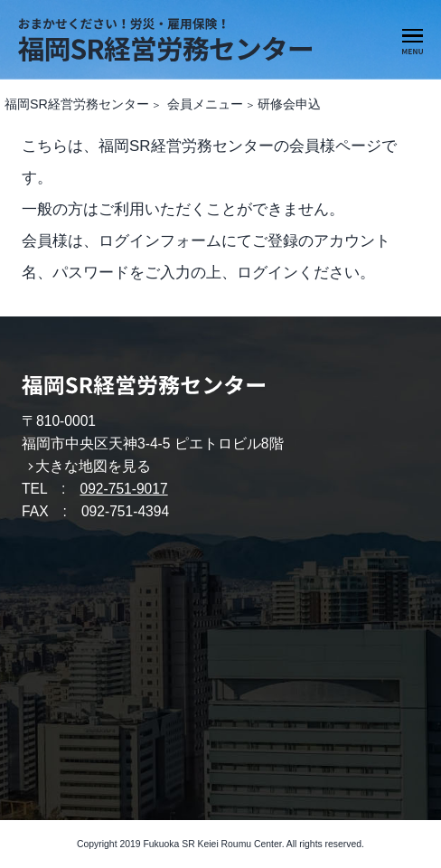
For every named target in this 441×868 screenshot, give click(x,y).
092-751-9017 (123, 489)
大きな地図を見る (93, 466)
